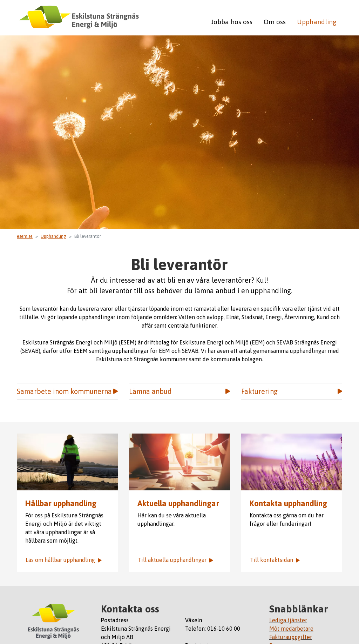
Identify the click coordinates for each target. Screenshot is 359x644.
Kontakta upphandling (288, 503)
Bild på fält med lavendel (292, 462)
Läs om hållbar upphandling (64, 560)
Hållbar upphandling (61, 503)
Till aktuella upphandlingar (175, 560)
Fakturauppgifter (291, 637)
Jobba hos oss (232, 22)
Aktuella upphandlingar (179, 462)
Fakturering (292, 391)
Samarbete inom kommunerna (67, 391)
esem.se (25, 236)
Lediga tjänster (288, 620)
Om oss (275, 22)
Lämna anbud (179, 391)
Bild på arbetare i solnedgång (67, 462)
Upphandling (317, 22)
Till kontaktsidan (275, 560)
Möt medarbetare (291, 629)
